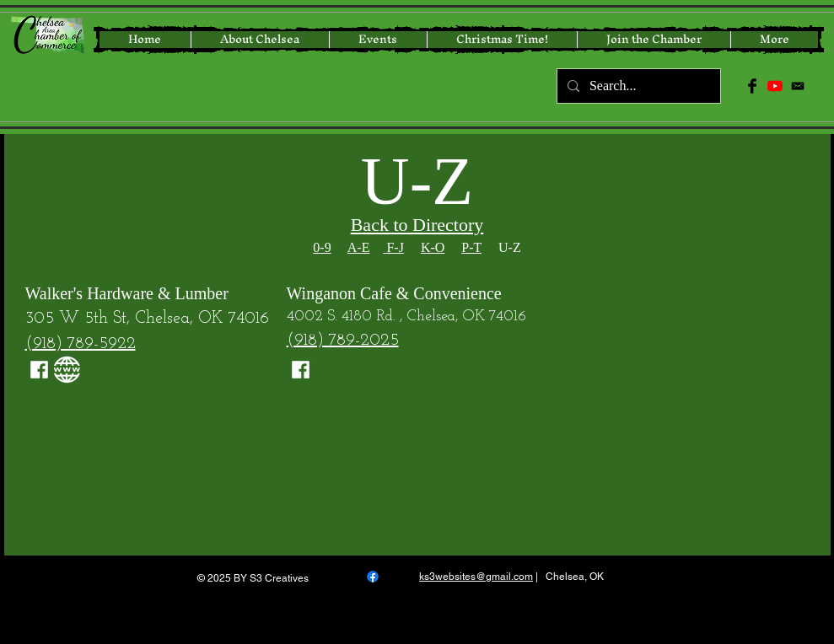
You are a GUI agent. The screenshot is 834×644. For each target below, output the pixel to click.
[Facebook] (373, 577)
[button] (502, 40)
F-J (393, 247)
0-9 (322, 247)
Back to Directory (417, 225)
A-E (359, 247)
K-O (433, 247)
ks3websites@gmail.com (476, 577)
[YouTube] (775, 86)
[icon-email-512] (798, 86)
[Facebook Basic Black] (752, 86)
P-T (471, 247)
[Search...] (637, 86)
